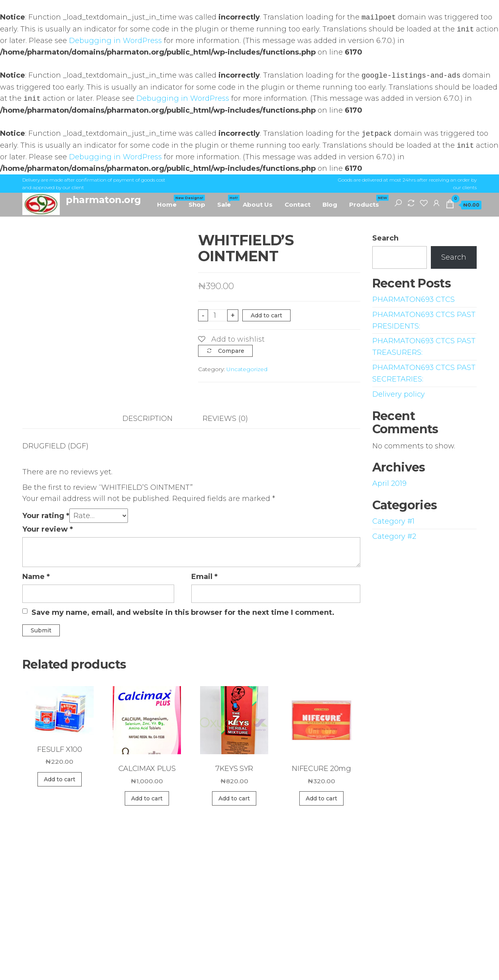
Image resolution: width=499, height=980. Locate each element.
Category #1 (393, 521)
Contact (298, 204)
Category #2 (394, 536)
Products (367, 201)
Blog (330, 204)
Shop (197, 204)
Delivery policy (399, 394)
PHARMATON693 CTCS (414, 299)
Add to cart (266, 315)
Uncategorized (247, 369)
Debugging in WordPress (115, 41)
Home (170, 201)
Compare (231, 351)
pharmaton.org (103, 200)
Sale (227, 201)
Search (385, 238)
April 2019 (389, 483)
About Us (258, 204)
